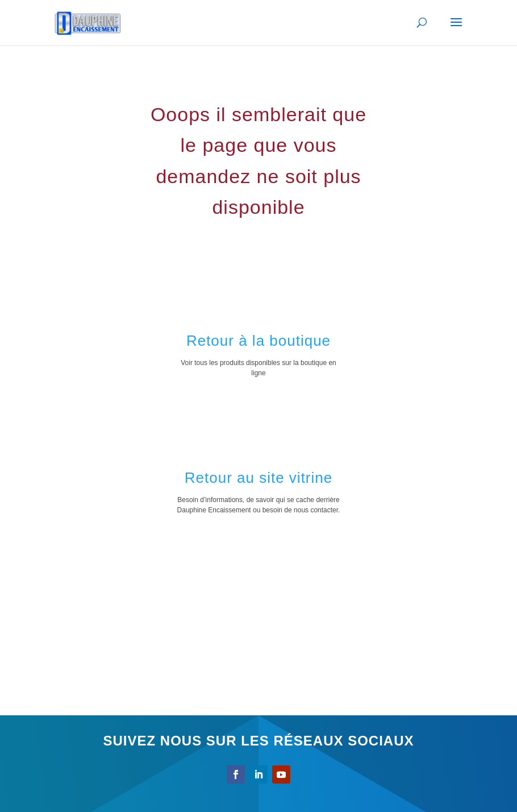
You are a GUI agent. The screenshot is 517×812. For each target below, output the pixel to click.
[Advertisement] (258, 622)
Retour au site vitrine (258, 478)
